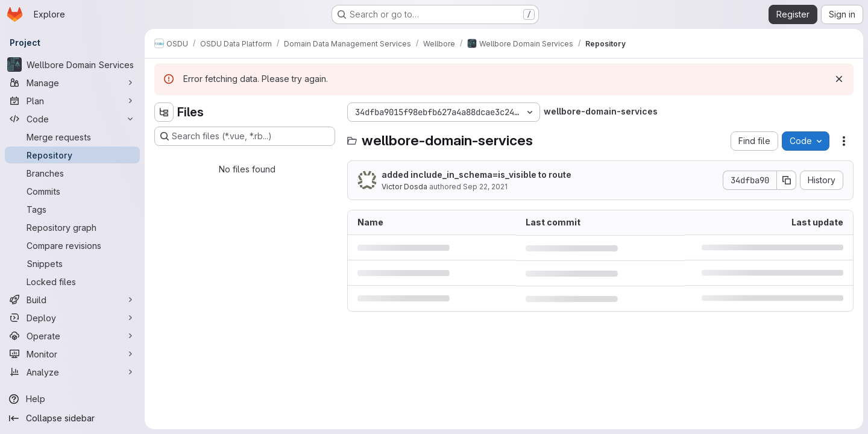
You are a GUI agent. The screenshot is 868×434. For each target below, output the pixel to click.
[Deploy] (72, 318)
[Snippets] (72, 263)
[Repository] (72, 155)
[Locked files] (72, 281)
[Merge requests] (72, 137)
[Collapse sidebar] (72, 418)
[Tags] (72, 209)
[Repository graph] (72, 227)
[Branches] (72, 173)
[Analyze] (72, 372)
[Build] (72, 300)
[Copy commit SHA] (787, 180)
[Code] (72, 119)
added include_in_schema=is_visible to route (476, 175)
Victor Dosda (404, 187)
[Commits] (72, 191)
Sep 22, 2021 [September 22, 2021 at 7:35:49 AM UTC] (485, 187)
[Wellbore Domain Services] (72, 64)
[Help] (72, 399)
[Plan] (72, 101)
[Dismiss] (839, 79)
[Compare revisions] (72, 245)
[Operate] (72, 336)
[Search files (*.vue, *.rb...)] (245, 136)
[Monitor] (72, 354)
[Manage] (72, 83)
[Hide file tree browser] (164, 112)
